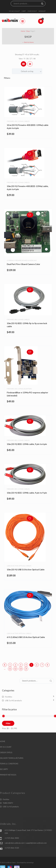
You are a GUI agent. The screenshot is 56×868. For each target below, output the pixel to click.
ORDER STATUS (6, 753)
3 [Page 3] (21, 665)
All (34, 59)
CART (24, 11)
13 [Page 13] (21, 669)
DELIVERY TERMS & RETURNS (12, 758)
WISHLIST (42, 11)
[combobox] (27, 71)
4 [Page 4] (26, 665)
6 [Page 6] (37, 665)
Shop (28, 31)
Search (43, 4)
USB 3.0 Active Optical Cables (19, 565)
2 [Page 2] (15, 665)
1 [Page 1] (10, 665)
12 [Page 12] (15, 669)
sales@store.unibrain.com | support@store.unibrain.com (26, 843)
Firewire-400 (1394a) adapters (19, 388)
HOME (3, 741)
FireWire (9, 697)
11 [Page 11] (10, 669)
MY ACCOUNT (14, 11)
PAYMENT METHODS (8, 775)
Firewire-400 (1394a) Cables (18, 121)
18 (27, 59)
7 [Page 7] (42, 665)
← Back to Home (28, 42)
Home (23, 31)
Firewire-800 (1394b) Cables (18, 319)
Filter (8, 723)
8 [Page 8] (47, 665)
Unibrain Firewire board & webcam (22, 260)
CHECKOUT (32, 11)
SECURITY (4, 769)
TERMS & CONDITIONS (9, 764)
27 (31, 59)
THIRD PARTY (8, 803)
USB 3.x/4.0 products (13, 700)
